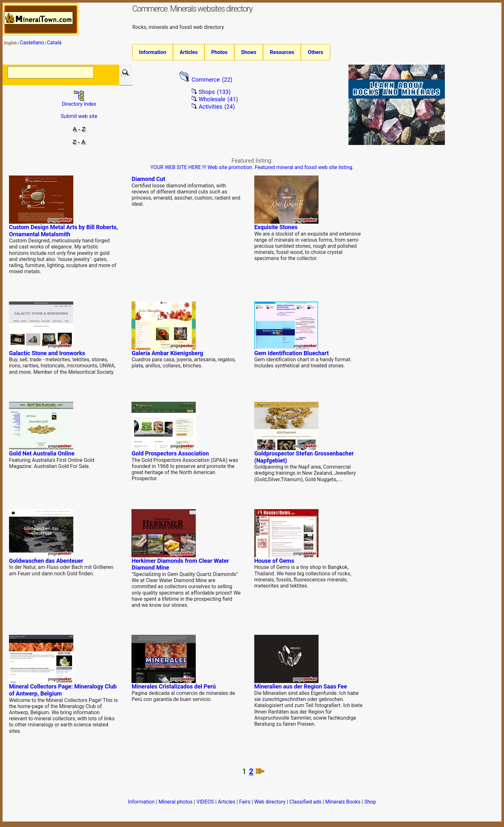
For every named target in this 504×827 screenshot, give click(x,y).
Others (315, 52)
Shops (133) (215, 95)
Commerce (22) (212, 82)
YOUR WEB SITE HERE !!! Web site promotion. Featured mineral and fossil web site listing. (252, 170)
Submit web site (79, 119)
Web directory (270, 805)
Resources (282, 52)
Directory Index (79, 104)
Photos (219, 52)
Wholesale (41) (218, 102)
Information (153, 52)
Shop (370, 805)
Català (54, 43)
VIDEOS (205, 805)
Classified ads (305, 805)
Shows (249, 52)
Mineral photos (175, 805)
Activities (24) (217, 109)
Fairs (245, 805)
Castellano (32, 43)
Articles (189, 52)
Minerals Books (343, 805)
